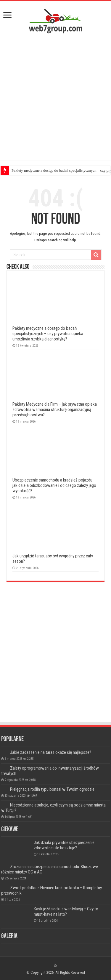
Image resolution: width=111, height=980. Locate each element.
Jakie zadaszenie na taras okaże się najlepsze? (51, 752)
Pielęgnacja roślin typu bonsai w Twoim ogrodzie (52, 789)
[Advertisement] (55, 98)
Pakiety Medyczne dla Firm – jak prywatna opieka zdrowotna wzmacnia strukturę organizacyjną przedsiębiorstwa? (55, 409)
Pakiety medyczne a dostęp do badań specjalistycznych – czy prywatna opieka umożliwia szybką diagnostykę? (48, 334)
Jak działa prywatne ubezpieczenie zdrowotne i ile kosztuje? (64, 845)
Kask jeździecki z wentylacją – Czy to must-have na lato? (66, 912)
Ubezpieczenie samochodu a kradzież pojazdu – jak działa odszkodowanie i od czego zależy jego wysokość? (54, 485)
